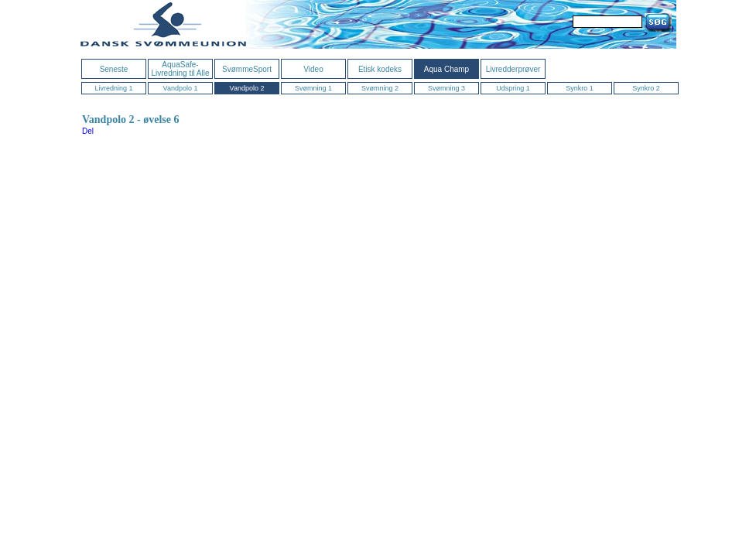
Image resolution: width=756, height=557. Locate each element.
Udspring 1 (513, 88)
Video (313, 69)
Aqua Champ (446, 69)
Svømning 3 (446, 88)
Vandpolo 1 (181, 88)
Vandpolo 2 (247, 88)
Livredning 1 (113, 88)
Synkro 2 (646, 88)
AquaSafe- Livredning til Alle (180, 69)
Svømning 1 (313, 88)
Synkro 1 (580, 88)
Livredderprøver (513, 69)
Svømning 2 (380, 88)
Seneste (114, 69)
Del (88, 131)
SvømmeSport (247, 69)
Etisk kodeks (380, 69)
